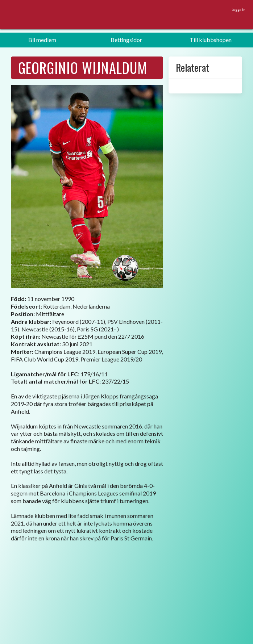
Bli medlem (42, 40)
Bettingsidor (126, 40)
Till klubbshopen (211, 40)
